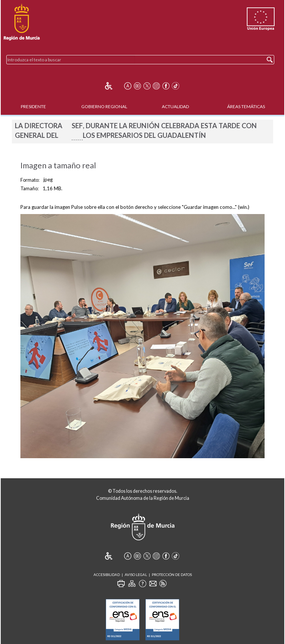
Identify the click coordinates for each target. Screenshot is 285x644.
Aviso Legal (136, 575)
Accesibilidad (107, 575)
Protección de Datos (172, 575)
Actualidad (175, 106)
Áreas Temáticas (246, 106)
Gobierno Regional (104, 106)
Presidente (33, 106)
